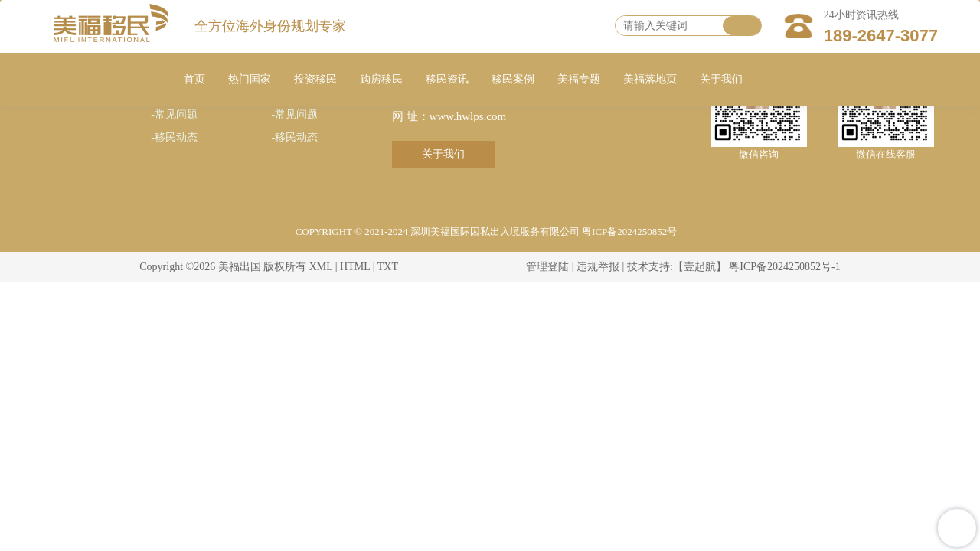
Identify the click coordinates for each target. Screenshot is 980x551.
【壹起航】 (700, 267)
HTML (355, 267)
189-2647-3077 (881, 36)
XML (321, 267)
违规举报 (598, 267)
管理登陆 (547, 267)
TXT (388, 267)
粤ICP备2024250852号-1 (784, 267)
